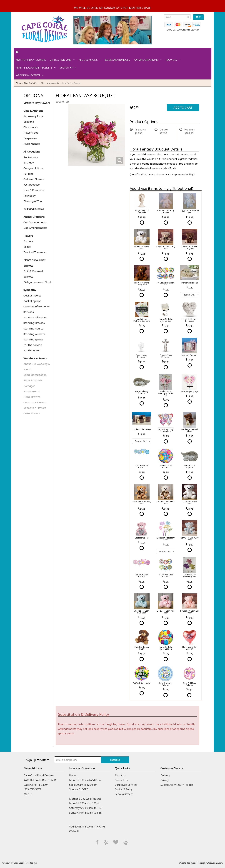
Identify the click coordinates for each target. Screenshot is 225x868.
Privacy (165, 780)
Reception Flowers (35, 408)
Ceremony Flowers (35, 402)
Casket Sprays (32, 301)
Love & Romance (34, 190)
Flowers (171, 60)
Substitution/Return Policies (177, 785)
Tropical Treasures (35, 252)
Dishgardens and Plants (38, 282)
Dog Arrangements (35, 228)
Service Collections (35, 318)
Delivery (165, 775)
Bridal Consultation (35, 375)
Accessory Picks (33, 116)
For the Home (32, 351)
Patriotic (29, 241)
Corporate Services (126, 785)
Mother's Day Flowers (31, 60)
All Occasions (88, 60)
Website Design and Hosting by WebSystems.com (201, 863)
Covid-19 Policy (124, 789)
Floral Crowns (32, 397)
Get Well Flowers (34, 179)
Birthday (29, 163)
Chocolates (31, 127)
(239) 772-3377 (32, 789)
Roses (27, 247)
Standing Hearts (33, 329)
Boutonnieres (32, 392)
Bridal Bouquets (33, 380)
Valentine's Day (31, 83)
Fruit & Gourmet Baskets (33, 274)
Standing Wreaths (34, 334)
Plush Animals (32, 144)
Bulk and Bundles (117, 60)
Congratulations (33, 168)
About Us (120, 775)
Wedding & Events (28, 75)
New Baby (30, 196)
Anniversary (31, 157)
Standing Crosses (34, 323)
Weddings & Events (35, 359)
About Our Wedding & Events (37, 367)
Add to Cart (183, 108)
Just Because (32, 185)
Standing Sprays (33, 340)
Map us (28, 794)
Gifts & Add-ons (61, 60)
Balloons (29, 122)
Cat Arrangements (35, 222)
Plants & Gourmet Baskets (34, 68)
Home (19, 83)
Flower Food (31, 133)
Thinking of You (33, 201)
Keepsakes (30, 138)
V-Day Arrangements (49, 83)
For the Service (33, 345)
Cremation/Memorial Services (36, 309)
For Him (28, 174)
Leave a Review (124, 794)
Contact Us (121, 780)
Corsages (29, 386)
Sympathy (66, 68)
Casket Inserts (32, 296)
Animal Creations (146, 60)
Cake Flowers (32, 413)
